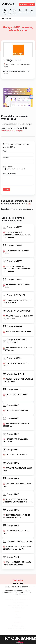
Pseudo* (6, 158)
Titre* (5, 151)
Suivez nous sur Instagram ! (18, 587)
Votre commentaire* (9, 174)
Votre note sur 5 (8, 167)
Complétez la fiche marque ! (12, 131)
